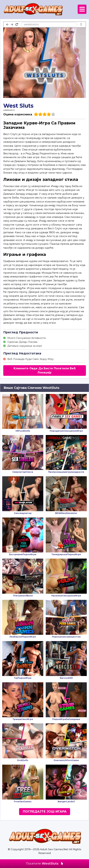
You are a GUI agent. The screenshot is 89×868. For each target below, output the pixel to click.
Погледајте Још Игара (45, 812)
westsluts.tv (9, 110)
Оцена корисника (18, 114)
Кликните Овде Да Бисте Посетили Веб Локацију (45, 370)
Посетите (44, 864)
